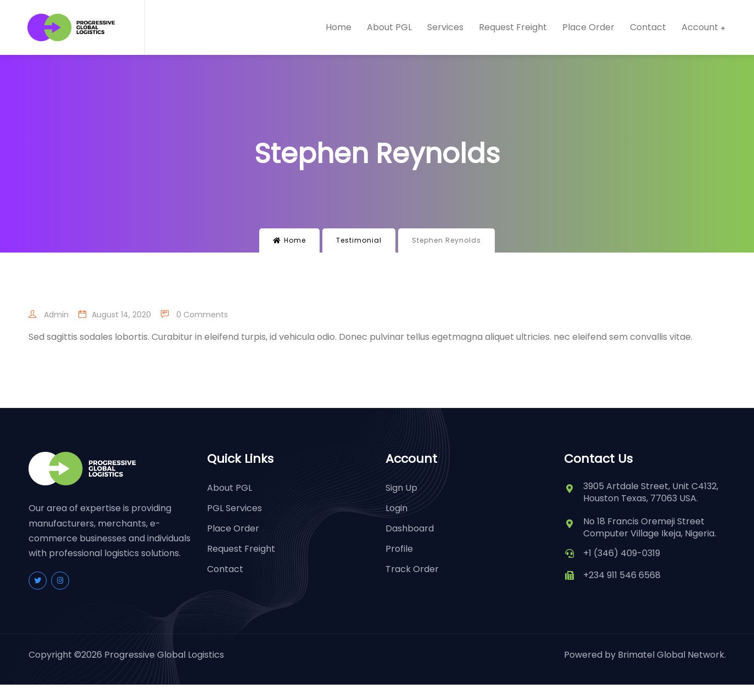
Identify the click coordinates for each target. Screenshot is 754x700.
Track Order (412, 569)
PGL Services (234, 508)
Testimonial (359, 240)
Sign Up (401, 488)
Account (700, 27)
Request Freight (513, 27)
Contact (648, 27)
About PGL (389, 27)
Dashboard (410, 528)
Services (445, 27)
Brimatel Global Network (671, 655)
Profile (399, 549)
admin (49, 315)
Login (396, 508)
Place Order (588, 27)
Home (339, 27)
